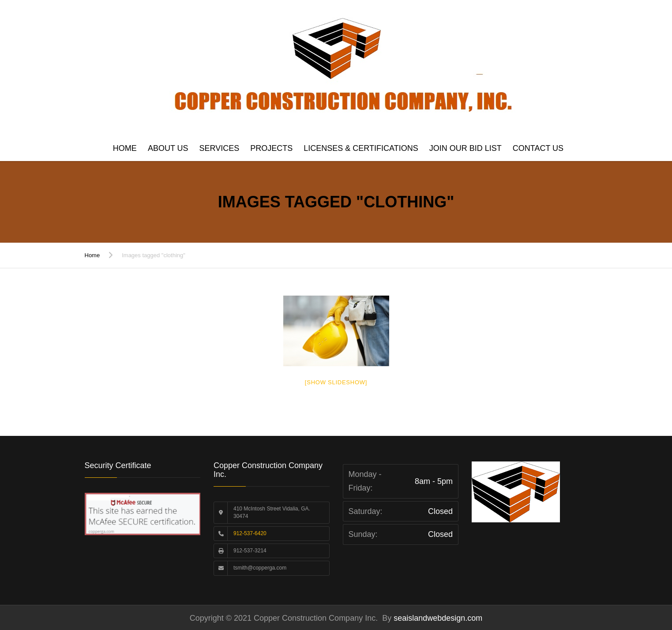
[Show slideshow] (336, 382)
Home (125, 148)
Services (220, 148)
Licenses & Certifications (361, 148)
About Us (168, 148)
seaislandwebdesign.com (437, 618)
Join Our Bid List (466, 148)
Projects (271, 148)
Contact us (538, 148)
